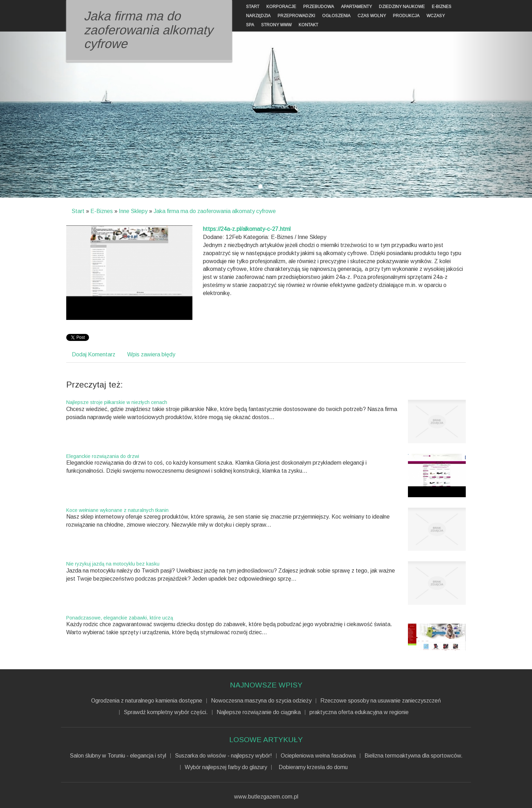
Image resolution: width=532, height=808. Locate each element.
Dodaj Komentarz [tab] (94, 354)
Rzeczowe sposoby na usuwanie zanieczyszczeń (381, 701)
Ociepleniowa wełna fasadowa (318, 756)
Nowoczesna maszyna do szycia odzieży (261, 701)
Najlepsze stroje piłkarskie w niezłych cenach (117, 402)
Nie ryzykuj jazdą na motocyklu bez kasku (113, 564)
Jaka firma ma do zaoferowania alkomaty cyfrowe (215, 211)
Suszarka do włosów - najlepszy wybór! (223, 756)
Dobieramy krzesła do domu (312, 767)
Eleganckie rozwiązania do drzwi (103, 456)
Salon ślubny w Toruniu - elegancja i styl (118, 756)
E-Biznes (102, 211)
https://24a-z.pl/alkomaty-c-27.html (247, 229)
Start (78, 211)
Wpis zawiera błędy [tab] (151, 354)
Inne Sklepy (133, 211)
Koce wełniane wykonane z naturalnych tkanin (117, 510)
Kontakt (308, 25)
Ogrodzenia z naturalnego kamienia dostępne (147, 701)
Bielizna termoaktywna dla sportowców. (414, 756)
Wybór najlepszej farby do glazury (226, 767)
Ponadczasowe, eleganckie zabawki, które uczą (120, 618)
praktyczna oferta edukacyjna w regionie (359, 712)
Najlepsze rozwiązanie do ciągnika (259, 712)
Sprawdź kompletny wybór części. (166, 712)
